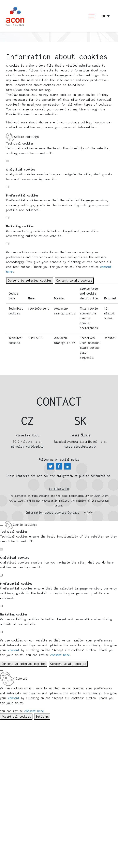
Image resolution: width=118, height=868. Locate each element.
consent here (60, 655)
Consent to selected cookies (30, 280)
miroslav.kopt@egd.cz (27, 446)
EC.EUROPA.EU (59, 489)
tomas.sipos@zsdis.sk (80, 446)
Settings (42, 716)
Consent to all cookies (74, 280)
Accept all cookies (16, 716)
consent (56, 262)
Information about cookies (46, 512)
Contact (73, 512)
